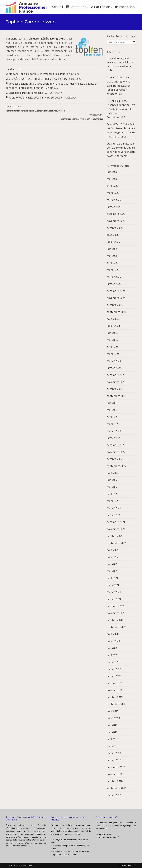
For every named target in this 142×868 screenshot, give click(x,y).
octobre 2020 (115, 620)
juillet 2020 (113, 641)
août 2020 (113, 634)
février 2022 (114, 508)
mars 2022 (113, 501)
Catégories (76, 7)
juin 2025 (112, 249)
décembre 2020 (116, 606)
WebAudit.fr (131, 865)
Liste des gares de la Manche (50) (28, 93)
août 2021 (113, 550)
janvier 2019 (114, 760)
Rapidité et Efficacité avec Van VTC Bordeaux (36, 98)
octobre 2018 (115, 781)
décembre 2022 (116, 445)
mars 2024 (113, 354)
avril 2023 (112, 417)
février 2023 (114, 431)
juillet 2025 (113, 242)
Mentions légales (28, 865)
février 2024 (114, 361)
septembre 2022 (117, 466)
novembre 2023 (116, 382)
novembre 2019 (116, 690)
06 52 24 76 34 (105, 834)
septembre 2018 (117, 788)
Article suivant (82, 117)
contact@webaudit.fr (111, 837)
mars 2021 (113, 585)
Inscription (125, 7)
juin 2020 (112, 648)
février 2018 (114, 795)
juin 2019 (112, 725)
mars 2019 (113, 746)
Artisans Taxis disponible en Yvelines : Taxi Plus (37, 74)
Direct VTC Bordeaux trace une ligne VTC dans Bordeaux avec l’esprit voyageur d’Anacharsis (119, 86)
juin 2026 (112, 172)
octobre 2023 (115, 389)
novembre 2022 (116, 452)
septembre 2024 (117, 312)
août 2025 (113, 235)
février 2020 (114, 669)
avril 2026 (112, 186)
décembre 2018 (116, 767)
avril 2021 (112, 578)
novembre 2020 (116, 613)
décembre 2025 (116, 214)
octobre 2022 (115, 459)
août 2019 (113, 711)
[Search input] (120, 42)
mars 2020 (113, 662)
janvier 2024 (114, 368)
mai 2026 (112, 179)
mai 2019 (112, 732)
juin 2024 (112, 333)
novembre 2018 (116, 774)
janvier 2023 (114, 438)
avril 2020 (112, 655)
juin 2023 (112, 403)
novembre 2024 (116, 298)
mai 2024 (112, 340)
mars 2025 (113, 270)
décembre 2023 (116, 375)
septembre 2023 (117, 396)
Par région (100, 7)
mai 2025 (112, 256)
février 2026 (114, 200)
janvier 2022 (114, 515)
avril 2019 (112, 739)
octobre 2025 (115, 228)
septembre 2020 (117, 627)
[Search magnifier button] (134, 42)
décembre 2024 (116, 291)
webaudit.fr (128, 823)
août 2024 (113, 319)
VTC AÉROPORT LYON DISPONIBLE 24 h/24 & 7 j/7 (38, 79)
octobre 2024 (115, 305)
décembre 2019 (116, 683)
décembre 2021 (116, 522)
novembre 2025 (116, 221)
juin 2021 (112, 564)
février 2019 (114, 753)
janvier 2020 (114, 676)
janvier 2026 (114, 207)
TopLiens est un (35, 39)
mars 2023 (113, 424)
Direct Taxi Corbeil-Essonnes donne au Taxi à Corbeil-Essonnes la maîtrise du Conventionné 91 (121, 109)
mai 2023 (112, 410)
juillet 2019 (113, 718)
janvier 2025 (114, 284)
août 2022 (113, 473)
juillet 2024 (113, 326)
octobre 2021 (115, 536)
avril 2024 (112, 347)
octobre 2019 (115, 697)
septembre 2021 (117, 543)
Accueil (57, 7)
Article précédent (35, 109)
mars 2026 (113, 193)
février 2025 (114, 277)
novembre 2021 (116, 529)
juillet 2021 (113, 557)
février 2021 (114, 592)
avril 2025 (112, 263)
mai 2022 (112, 487)
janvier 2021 (114, 599)
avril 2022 (112, 494)
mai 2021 (112, 571)
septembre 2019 (117, 704)
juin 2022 (112, 480)
